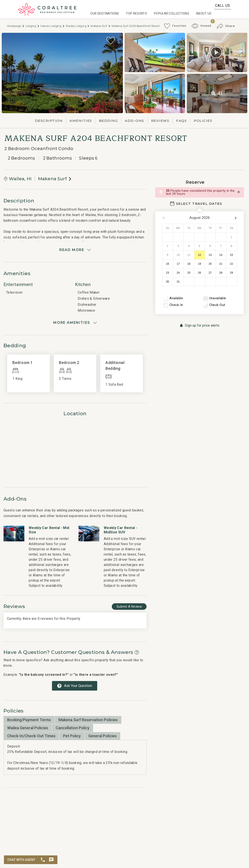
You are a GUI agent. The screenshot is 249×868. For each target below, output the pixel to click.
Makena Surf (101, 26)
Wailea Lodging (78, 26)
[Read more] (75, 250)
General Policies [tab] (102, 736)
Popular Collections (172, 13)
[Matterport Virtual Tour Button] (216, 52)
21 (221, 264)
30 (168, 282)
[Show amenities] (75, 323)
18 (189, 264)
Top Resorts (136, 13)
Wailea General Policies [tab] (28, 728)
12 (200, 255)
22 (232, 264)
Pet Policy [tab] (72, 736)
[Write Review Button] (129, 607)
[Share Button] (226, 26)
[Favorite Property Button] (111, 41)
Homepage (16, 26)
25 (189, 273)
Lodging (33, 26)
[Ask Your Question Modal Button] (75, 686)
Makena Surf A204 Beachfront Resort (136, 26)
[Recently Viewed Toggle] (201, 26)
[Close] (239, 192)
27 (210, 273)
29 (232, 273)
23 (168, 273)
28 (221, 273)
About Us (204, 13)
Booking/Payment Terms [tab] (29, 720)
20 (210, 264)
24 (178, 273)
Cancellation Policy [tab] (73, 728)
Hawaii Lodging (53, 26)
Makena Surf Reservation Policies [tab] (88, 720)
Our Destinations (105, 13)
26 (200, 273)
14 (221, 255)
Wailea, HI (20, 179)
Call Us (223, 6)
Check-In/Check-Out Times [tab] (31, 736)
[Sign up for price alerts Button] (200, 326)
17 (178, 264)
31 (178, 282)
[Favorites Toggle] (175, 26)
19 (200, 264)
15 (232, 255)
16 (168, 264)
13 (210, 255)
